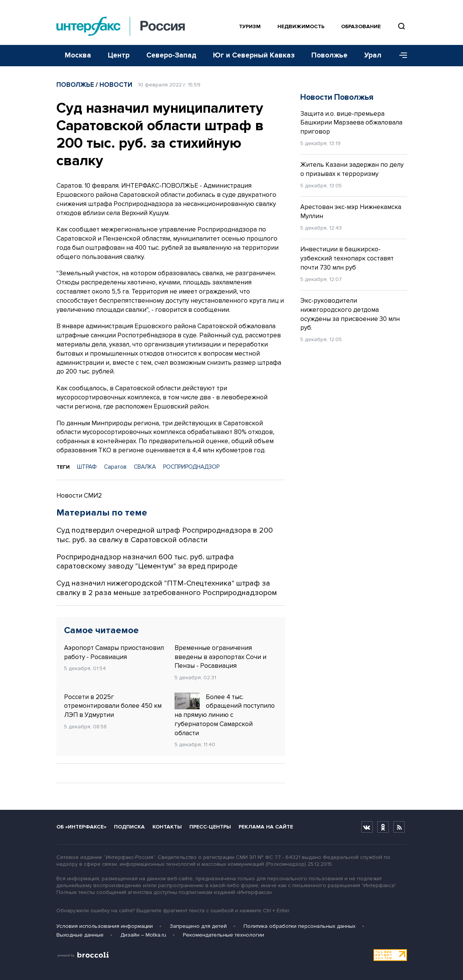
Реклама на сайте (266, 827)
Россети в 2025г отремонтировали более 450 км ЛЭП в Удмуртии (113, 706)
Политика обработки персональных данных (300, 926)
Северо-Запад (171, 55)
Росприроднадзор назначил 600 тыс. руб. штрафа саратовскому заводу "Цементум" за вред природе (147, 562)
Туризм (250, 26)
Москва (78, 55)
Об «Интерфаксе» (81, 827)
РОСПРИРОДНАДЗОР (191, 467)
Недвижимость (301, 26)
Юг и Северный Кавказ (254, 55)
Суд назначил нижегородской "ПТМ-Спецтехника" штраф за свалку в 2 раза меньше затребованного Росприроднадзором (167, 588)
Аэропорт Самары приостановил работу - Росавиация (114, 652)
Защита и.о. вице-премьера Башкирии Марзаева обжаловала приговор (351, 123)
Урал (373, 55)
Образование (361, 26)
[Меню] (401, 56)
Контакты (167, 827)
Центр (119, 55)
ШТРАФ (87, 467)
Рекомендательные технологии (223, 935)
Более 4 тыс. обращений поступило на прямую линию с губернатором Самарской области (225, 715)
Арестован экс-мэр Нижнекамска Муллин (351, 211)
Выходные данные (80, 935)
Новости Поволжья (337, 97)
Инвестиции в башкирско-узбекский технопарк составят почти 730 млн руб (347, 258)
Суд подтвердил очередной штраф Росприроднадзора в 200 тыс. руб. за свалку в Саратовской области (165, 535)
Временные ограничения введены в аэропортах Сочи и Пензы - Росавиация (220, 657)
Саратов (115, 467)
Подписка (129, 827)
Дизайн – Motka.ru (143, 935)
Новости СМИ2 (79, 496)
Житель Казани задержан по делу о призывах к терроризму (352, 169)
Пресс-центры (210, 827)
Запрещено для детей (198, 926)
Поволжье (329, 55)
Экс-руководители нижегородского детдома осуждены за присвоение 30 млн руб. (350, 314)
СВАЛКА (145, 467)
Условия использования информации (105, 926)
